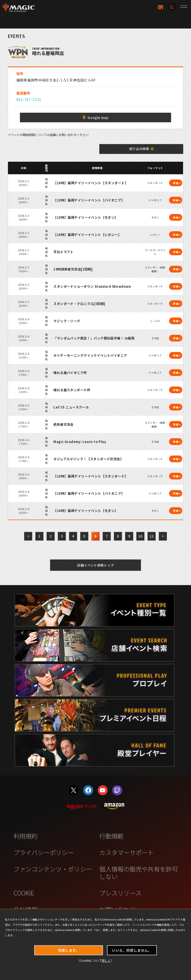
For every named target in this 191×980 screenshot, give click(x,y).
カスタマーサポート (126, 852)
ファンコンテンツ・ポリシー (53, 869)
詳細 (176, 183)
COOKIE (24, 893)
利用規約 (26, 836)
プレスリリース (120, 893)
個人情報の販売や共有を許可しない (139, 872)
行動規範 (111, 836)
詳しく (106, 960)
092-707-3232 (29, 99)
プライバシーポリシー (44, 852)
